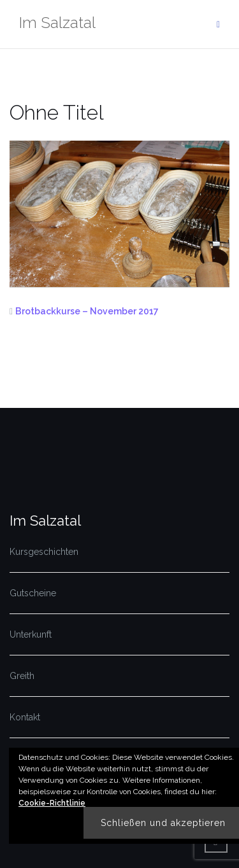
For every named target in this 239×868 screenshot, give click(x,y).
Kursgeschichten (44, 552)
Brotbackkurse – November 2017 (87, 311)
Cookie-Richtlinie (52, 803)
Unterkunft (31, 634)
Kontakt (25, 717)
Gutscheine (33, 593)
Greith (22, 676)
